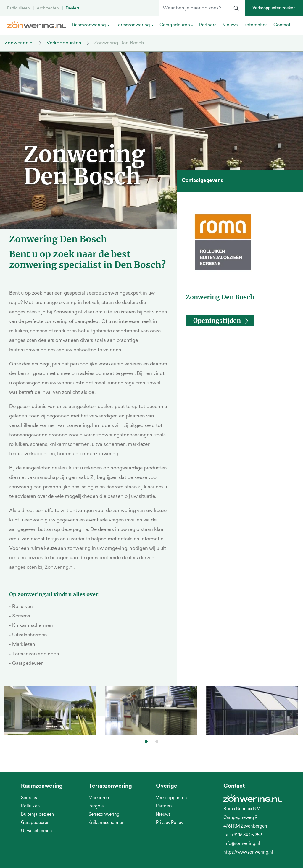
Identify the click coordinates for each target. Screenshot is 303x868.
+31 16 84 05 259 (247, 836)
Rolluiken (30, 807)
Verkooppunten (64, 43)
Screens (29, 798)
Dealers (72, 8)
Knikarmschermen (107, 823)
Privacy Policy (170, 823)
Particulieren (18, 8)
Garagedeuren (35, 823)
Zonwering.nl (19, 43)
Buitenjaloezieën (38, 815)
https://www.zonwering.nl (248, 853)
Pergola (96, 807)
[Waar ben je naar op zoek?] (193, 8)
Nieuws (163, 815)
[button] (220, 321)
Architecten (48, 8)
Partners (164, 807)
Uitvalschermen (37, 831)
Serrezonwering (104, 815)
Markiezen (99, 798)
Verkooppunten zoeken (274, 8)
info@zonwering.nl (242, 844)
